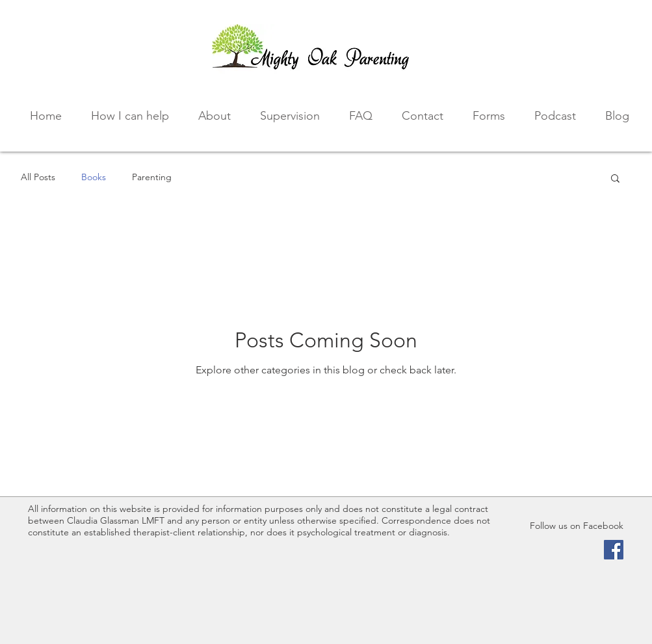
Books (94, 177)
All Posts (38, 177)
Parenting (152, 177)
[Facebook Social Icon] (614, 550)
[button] (615, 179)
